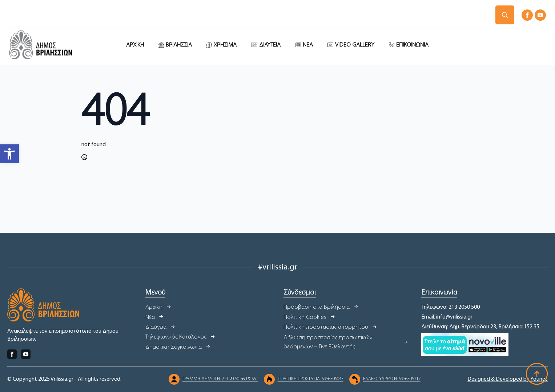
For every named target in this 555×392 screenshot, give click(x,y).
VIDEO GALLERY (355, 45)
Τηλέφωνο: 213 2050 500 (451, 307)
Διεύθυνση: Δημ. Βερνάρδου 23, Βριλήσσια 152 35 (480, 327)
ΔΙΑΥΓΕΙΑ (270, 45)
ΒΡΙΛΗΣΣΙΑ (179, 45)
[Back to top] (537, 374)
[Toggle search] (505, 15)
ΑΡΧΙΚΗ (135, 45)
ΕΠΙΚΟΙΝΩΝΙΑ (412, 45)
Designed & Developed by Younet (508, 379)
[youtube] (540, 15)
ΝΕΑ (308, 45)
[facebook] (527, 15)
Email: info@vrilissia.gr (447, 317)
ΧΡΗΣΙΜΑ (225, 45)
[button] (9, 154)
